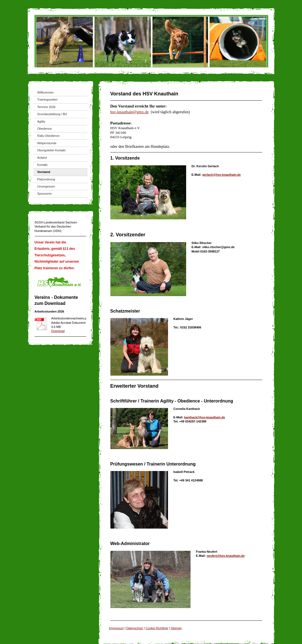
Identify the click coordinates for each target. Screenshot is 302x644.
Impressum (116, 628)
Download (58, 331)
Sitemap (176, 628)
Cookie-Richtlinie (157, 628)
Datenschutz (135, 628)
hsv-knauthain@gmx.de (130, 112)
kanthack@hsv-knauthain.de (205, 417)
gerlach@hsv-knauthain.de (222, 175)
